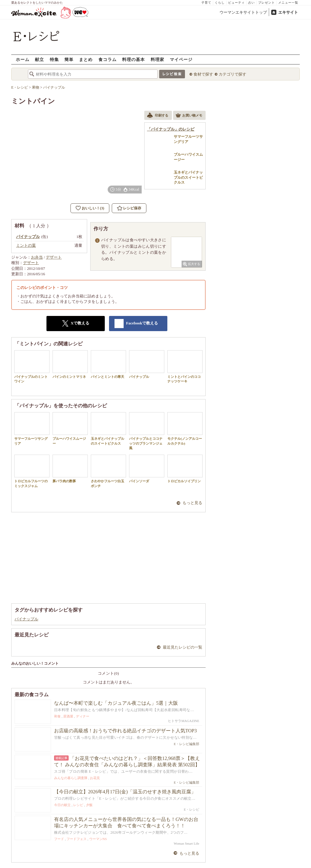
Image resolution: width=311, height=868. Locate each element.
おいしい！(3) (93, 208)
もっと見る (192, 503)
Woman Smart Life (186, 843)
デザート (54, 257)
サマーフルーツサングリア (32, 429)
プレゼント (267, 3)
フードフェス (77, 839)
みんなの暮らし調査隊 (71, 778)
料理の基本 (133, 59)
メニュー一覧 (288, 3)
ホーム (23, 59)
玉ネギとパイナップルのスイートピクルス (108, 429)
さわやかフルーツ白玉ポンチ (108, 471)
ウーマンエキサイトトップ (243, 12)
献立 (39, 59)
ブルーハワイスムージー (70, 429)
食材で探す (203, 74)
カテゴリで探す (232, 74)
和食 (57, 716)
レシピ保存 (132, 208)
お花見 (95, 778)
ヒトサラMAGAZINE (184, 721)
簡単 (69, 59)
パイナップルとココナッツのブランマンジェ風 (147, 431)
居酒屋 (68, 716)
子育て (206, 3)
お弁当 (37, 257)
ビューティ (236, 3)
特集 (54, 59)
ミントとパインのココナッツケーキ (185, 367)
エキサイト (288, 12)
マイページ (181, 59)
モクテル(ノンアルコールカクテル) (185, 429)
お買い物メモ (189, 116)
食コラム (108, 59)
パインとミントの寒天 (108, 364)
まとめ (86, 59)
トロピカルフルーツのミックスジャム (32, 471)
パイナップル (147, 364)
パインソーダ (147, 469)
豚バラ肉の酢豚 (70, 469)
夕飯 (89, 805)
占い (251, 3)
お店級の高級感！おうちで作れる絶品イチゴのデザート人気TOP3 (125, 731)
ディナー (83, 716)
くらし (220, 3)
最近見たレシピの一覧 (183, 647)
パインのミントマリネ (70, 364)
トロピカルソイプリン (185, 469)
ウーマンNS (98, 839)
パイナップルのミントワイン (32, 367)
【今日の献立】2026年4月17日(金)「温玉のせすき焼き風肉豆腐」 (125, 792)
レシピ (78, 805)
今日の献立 (62, 805)
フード (59, 839)
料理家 (157, 59)
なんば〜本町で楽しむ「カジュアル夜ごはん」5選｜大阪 (116, 703)
